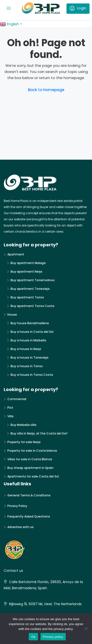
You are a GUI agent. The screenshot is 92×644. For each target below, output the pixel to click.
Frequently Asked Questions (29, 516)
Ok (33, 637)
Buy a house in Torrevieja (29, 357)
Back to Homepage (46, 90)
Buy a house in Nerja (26, 349)
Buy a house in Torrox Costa (32, 375)
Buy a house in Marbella (28, 340)
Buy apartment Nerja (26, 272)
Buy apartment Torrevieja (30, 289)
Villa (10, 416)
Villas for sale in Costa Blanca (30, 459)
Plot (10, 408)
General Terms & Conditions (29, 495)
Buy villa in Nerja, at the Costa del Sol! (39, 433)
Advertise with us (20, 527)
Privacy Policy (17, 506)
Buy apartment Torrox (27, 297)
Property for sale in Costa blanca (32, 451)
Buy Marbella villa (23, 425)
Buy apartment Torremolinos (33, 280)
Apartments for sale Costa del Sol (33, 476)
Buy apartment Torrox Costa (32, 306)
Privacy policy (53, 637)
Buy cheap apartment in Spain (30, 468)
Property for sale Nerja (24, 442)
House (12, 315)
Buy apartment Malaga (28, 263)
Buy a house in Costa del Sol (32, 332)
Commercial (17, 399)
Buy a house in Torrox (27, 366)
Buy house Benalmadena (30, 323)
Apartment (16, 254)
